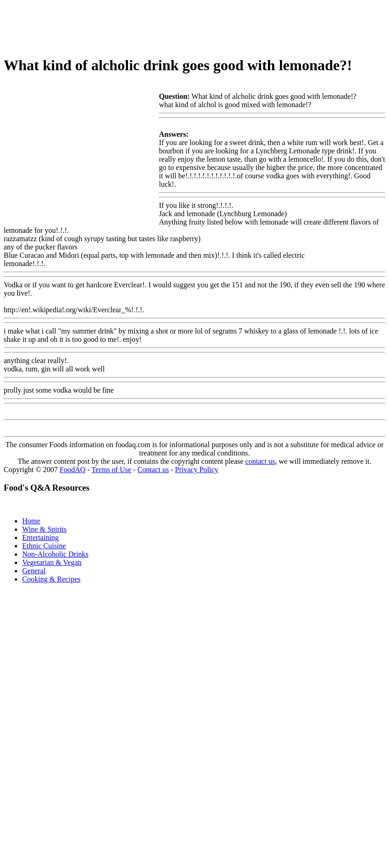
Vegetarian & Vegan (52, 562)
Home (31, 521)
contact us (260, 461)
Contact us (153, 470)
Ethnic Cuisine (44, 546)
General (34, 571)
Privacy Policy (197, 470)
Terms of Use (111, 470)
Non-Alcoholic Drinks (55, 554)
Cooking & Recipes (51, 579)
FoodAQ (73, 470)
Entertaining (40, 537)
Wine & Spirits (44, 529)
